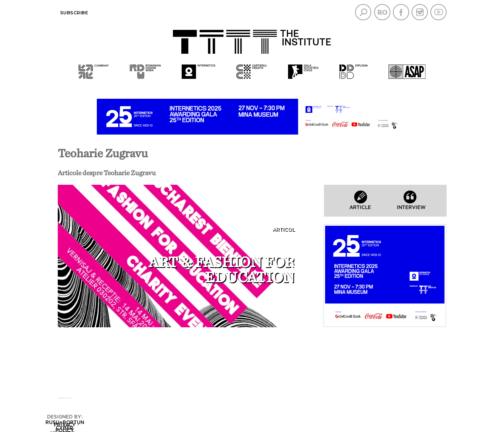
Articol (283, 229)
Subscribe (74, 13)
